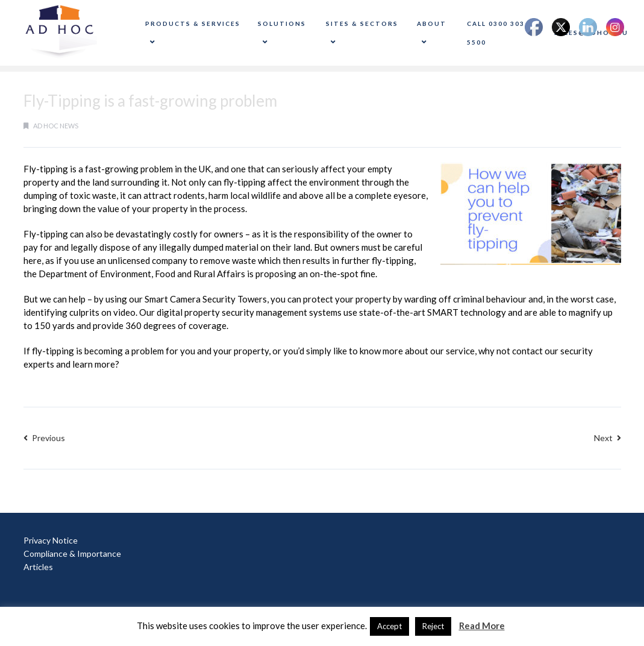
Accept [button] (389, 626)
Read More (482, 626)
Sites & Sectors (362, 33)
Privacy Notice (51, 540)
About (432, 33)
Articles (38, 567)
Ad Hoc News (56, 126)
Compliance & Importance (72, 553)
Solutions (282, 33)
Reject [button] (433, 626)
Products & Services (193, 33)
